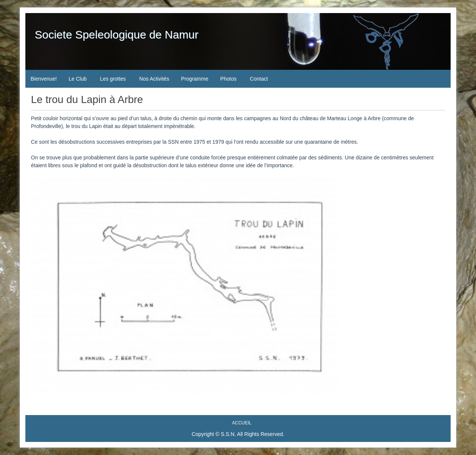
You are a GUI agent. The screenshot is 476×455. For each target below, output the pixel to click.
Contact (259, 79)
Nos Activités (154, 79)
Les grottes (113, 79)
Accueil (242, 423)
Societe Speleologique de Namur (117, 35)
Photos (228, 79)
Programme (195, 79)
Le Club (78, 79)
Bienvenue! (44, 79)
